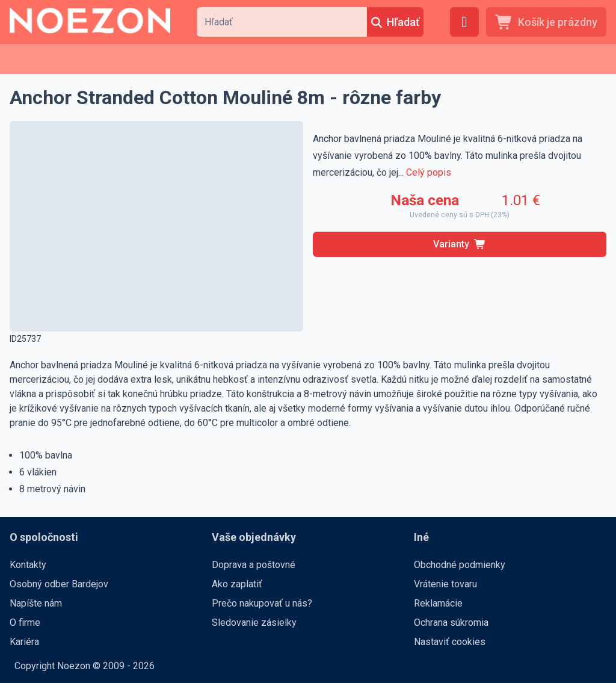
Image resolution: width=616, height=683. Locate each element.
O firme (25, 623)
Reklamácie (438, 603)
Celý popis (429, 172)
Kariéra (24, 642)
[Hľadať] (395, 22)
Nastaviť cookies (450, 642)
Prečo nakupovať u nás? (262, 603)
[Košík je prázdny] (546, 22)
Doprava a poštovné (254, 565)
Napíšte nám (36, 603)
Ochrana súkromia (451, 623)
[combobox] (282, 22)
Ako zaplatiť (237, 584)
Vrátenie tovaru (445, 584)
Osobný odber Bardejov (59, 584)
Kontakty (28, 565)
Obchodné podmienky (460, 565)
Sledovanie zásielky (254, 623)
